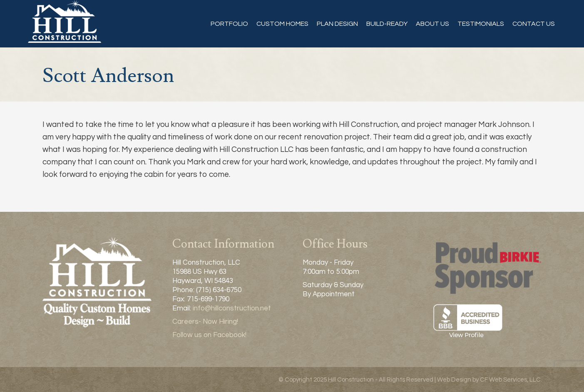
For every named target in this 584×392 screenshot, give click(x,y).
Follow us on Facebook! (209, 335)
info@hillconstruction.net (232, 308)
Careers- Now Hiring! (205, 322)
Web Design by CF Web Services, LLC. (490, 380)
